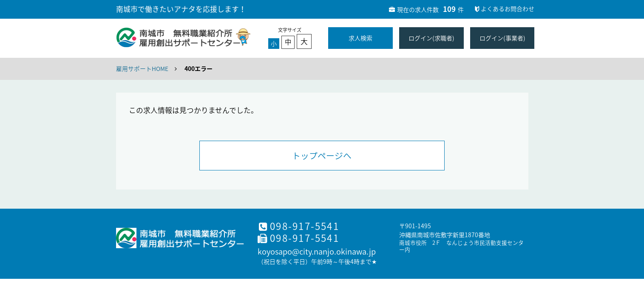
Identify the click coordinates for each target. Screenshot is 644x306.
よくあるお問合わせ (504, 8)
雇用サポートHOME (142, 68)
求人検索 (360, 38)
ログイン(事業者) (502, 38)
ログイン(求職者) (431, 38)
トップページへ (322, 156)
